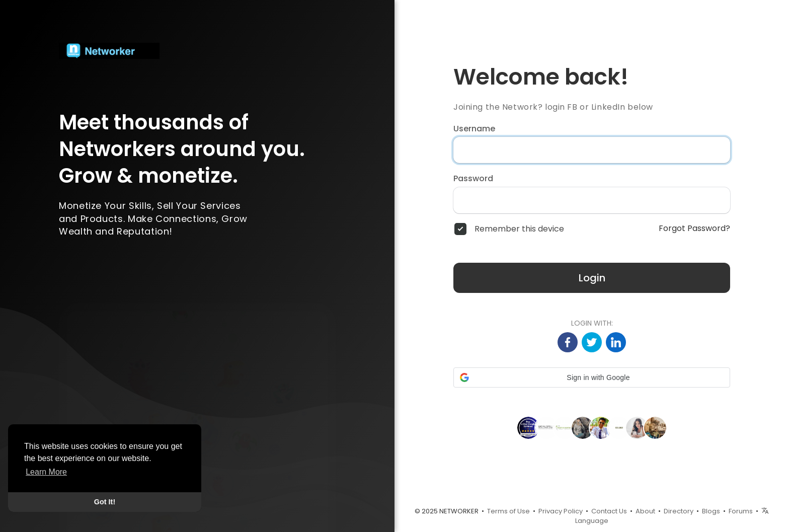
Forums (741, 511)
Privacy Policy (561, 511)
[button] (592, 377)
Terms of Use (508, 511)
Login (592, 278)
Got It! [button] (105, 502)
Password (473, 179)
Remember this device (519, 229)
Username (474, 129)
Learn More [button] (46, 472)
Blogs (711, 511)
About (645, 511)
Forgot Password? (694, 229)
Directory (679, 511)
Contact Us (609, 511)
